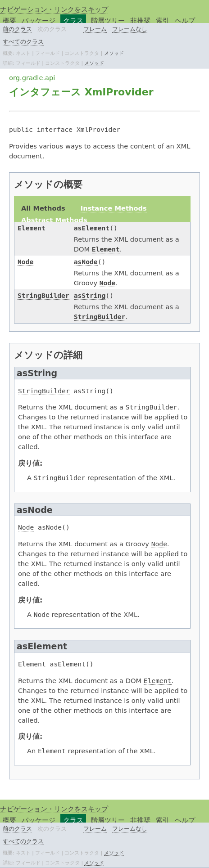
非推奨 (140, 20)
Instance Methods (114, 208)
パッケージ (39, 20)
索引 (163, 20)
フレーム (95, 29)
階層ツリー (108, 20)
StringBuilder (43, 295)
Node (25, 262)
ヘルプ (185, 20)
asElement (92, 228)
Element (32, 228)
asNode (86, 262)
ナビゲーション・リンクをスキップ (54, 9)
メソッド (114, 53)
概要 (9, 20)
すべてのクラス (23, 42)
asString (90, 295)
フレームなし (130, 29)
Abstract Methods (54, 220)
